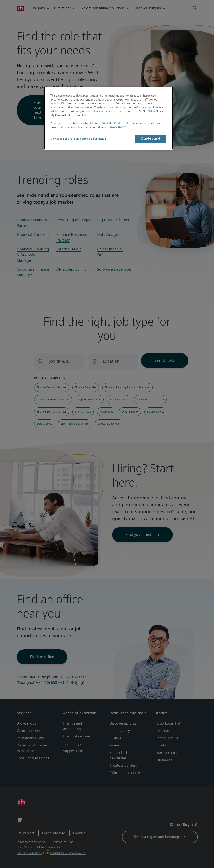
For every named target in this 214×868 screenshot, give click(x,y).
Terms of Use (108, 123)
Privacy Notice (117, 127)
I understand (151, 139)
